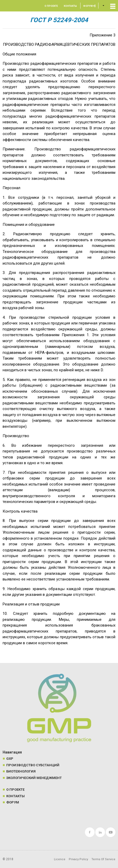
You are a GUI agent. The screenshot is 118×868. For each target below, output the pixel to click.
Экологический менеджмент (34, 778)
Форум (89, 6)
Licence (60, 859)
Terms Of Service (103, 859)
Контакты (70, 6)
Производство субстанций (33, 765)
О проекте (51, 6)
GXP (10, 759)
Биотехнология (21, 771)
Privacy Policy (78, 859)
